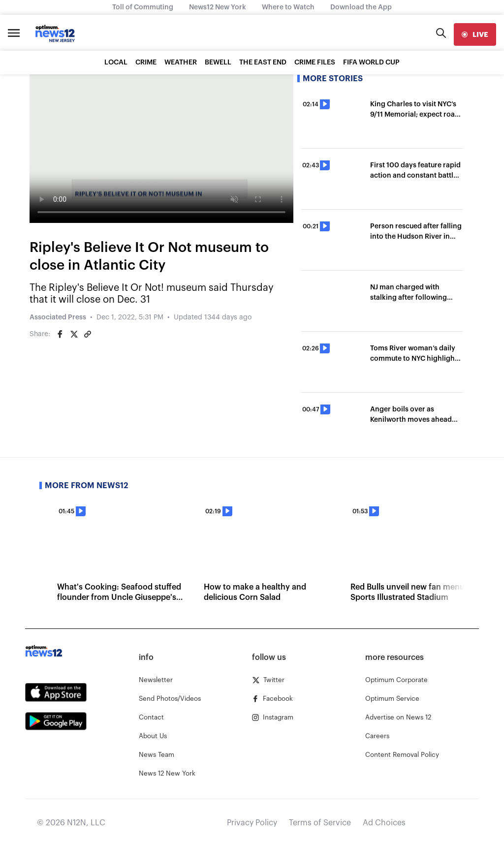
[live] (475, 34)
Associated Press (58, 317)
